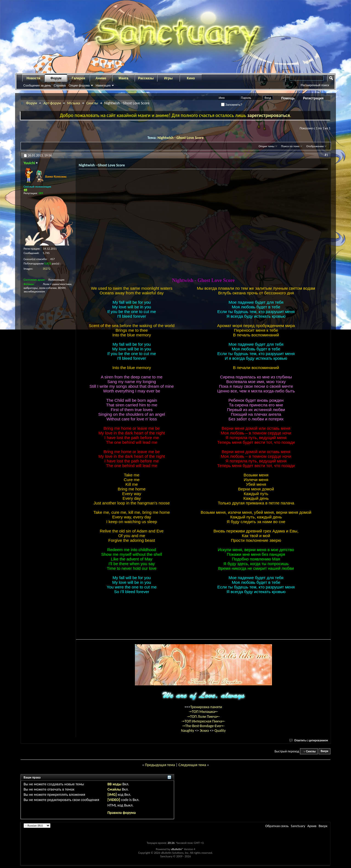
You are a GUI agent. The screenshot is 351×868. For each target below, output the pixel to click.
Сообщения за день (37, 85)
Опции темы (267, 146)
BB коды (114, 784)
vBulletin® (177, 849)
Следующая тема (192, 765)
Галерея (78, 78)
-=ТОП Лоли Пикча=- (203, 717)
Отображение (315, 146)
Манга (123, 78)
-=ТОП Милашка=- (203, 712)
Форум (56, 78)
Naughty (188, 731)
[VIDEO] (114, 800)
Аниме (101, 78)
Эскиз (205, 731)
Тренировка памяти (206, 707)
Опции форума (79, 85)
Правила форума (122, 813)
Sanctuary (298, 826)
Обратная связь (277, 826)
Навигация (103, 85)
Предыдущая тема (160, 765)
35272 (47, 269)
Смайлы (114, 789)
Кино (191, 78)
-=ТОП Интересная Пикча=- (203, 721)
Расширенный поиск (315, 85)
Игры (168, 78)
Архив (312, 826)
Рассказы (146, 78)
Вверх (324, 751)
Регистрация (313, 98)
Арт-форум (52, 103)
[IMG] (112, 795)
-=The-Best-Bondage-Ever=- (203, 726)
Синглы (92, 103)
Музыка (74, 103)
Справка (60, 85)
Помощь (288, 98)
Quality (220, 731)
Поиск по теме (290, 146)
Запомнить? (232, 105)
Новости (33, 78)
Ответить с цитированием (309, 740)
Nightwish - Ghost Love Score (180, 138)
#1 (326, 155)
